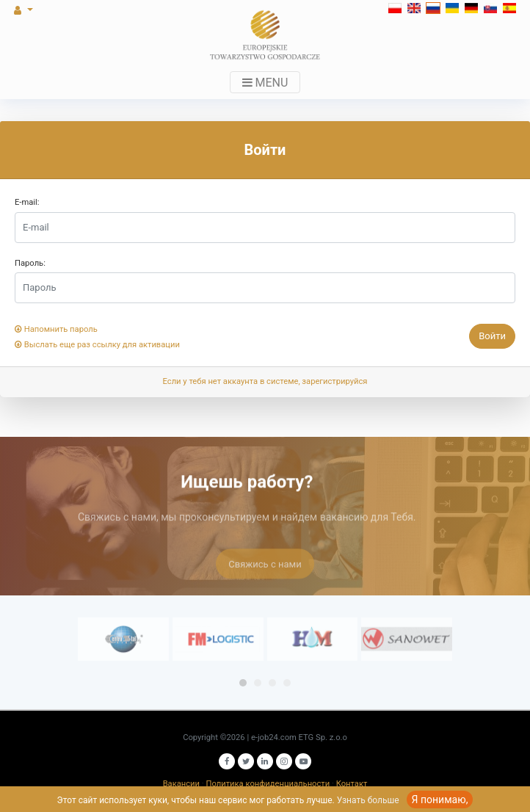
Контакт (352, 784)
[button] (46, 11)
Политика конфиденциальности (268, 784)
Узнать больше (368, 800)
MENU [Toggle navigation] (265, 83)
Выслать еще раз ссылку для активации (97, 345)
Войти (492, 336)
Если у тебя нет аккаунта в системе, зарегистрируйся (265, 381)
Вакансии (181, 784)
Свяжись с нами (265, 571)
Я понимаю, (440, 800)
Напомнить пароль (56, 329)
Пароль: (30, 263)
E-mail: (27, 202)
